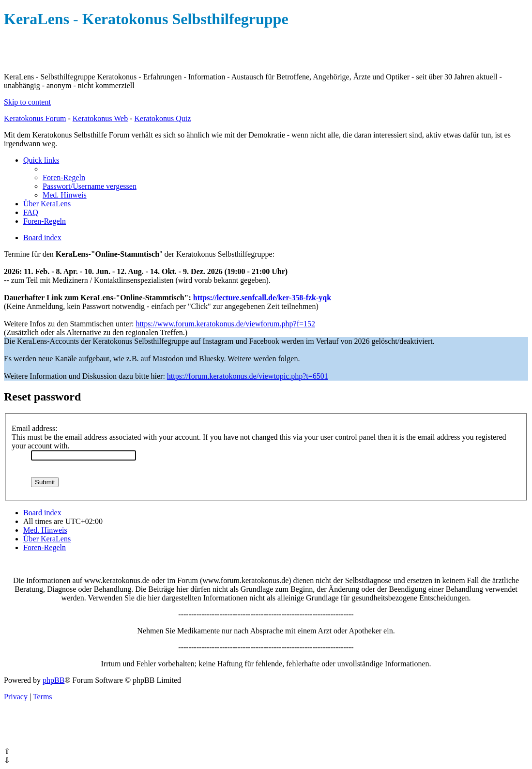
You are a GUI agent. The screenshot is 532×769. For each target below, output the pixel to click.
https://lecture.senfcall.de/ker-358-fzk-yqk (262, 298)
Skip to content (27, 102)
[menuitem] (64, 177)
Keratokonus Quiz (162, 118)
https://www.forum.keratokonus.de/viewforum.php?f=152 (225, 324)
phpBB (53, 680)
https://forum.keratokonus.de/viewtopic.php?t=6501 (248, 376)
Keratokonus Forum (35, 118)
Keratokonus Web (100, 118)
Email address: (35, 428)
